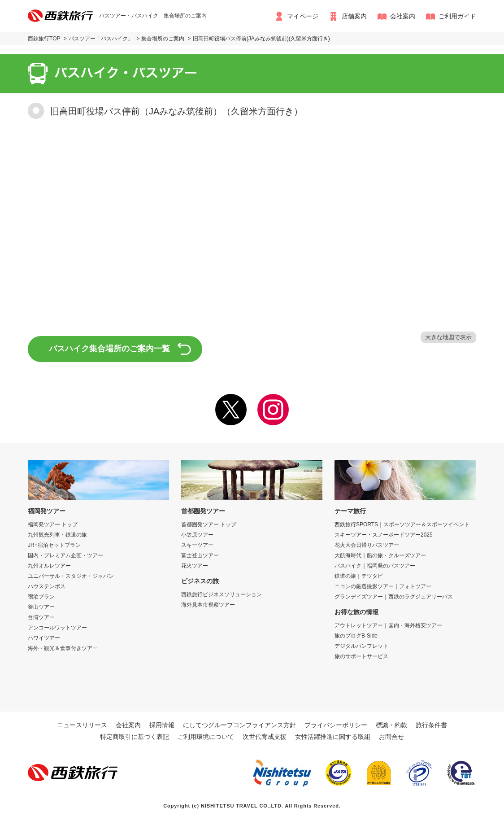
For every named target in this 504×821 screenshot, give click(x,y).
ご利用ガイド (457, 16)
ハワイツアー (44, 638)
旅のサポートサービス (361, 656)
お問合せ (391, 737)
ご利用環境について (206, 737)
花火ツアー (195, 566)
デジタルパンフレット (361, 646)
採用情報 (162, 725)
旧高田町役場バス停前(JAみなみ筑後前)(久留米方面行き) (261, 39)
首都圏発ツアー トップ (209, 524)
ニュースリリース (82, 725)
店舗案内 (354, 16)
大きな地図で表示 (448, 337)
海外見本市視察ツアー (208, 605)
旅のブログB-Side (356, 636)
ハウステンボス (47, 586)
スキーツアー (197, 545)
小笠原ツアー (197, 535)
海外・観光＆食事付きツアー (63, 648)
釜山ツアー (41, 607)
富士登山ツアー (200, 555)
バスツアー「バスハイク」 (101, 39)
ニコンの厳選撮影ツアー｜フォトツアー (383, 586)
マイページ (303, 16)
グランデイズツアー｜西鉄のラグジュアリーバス (394, 597)
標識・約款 (391, 725)
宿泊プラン (41, 597)
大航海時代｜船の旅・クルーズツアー (380, 555)
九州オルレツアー (49, 566)
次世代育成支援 (265, 737)
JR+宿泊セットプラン (54, 545)
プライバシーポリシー (336, 725)
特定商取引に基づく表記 (135, 737)
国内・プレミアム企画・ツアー (65, 555)
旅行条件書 (431, 725)
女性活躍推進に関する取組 (333, 737)
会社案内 (403, 16)
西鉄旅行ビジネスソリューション (222, 594)
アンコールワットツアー (57, 628)
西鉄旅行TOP (44, 39)
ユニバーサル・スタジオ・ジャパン (71, 576)
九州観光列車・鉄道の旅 (57, 535)
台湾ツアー (41, 617)
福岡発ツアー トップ (53, 524)
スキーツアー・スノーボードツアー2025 (384, 535)
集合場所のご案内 (163, 39)
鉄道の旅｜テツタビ (359, 576)
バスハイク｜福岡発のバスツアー (375, 566)
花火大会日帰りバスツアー (367, 545)
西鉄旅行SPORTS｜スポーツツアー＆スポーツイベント (402, 524)
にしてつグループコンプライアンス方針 (239, 725)
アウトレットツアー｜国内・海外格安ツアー (388, 625)
